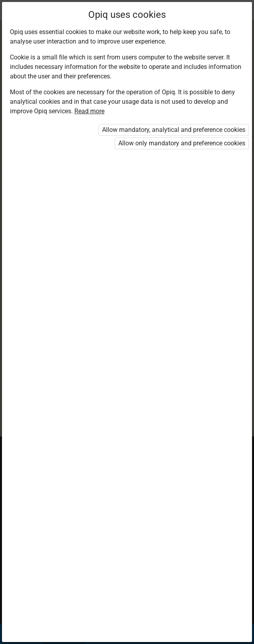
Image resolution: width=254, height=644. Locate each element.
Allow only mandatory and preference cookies (182, 143)
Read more (89, 111)
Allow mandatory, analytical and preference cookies (174, 130)
